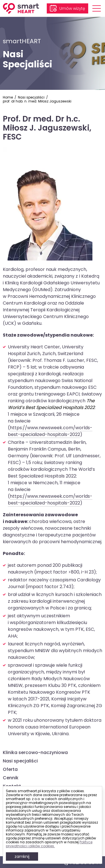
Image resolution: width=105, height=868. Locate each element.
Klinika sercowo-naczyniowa (35, 752)
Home (8, 97)
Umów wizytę (72, 8)
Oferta (10, 769)
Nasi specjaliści (31, 97)
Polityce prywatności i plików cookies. (49, 844)
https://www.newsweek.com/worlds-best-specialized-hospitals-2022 (50, 431)
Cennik (11, 778)
